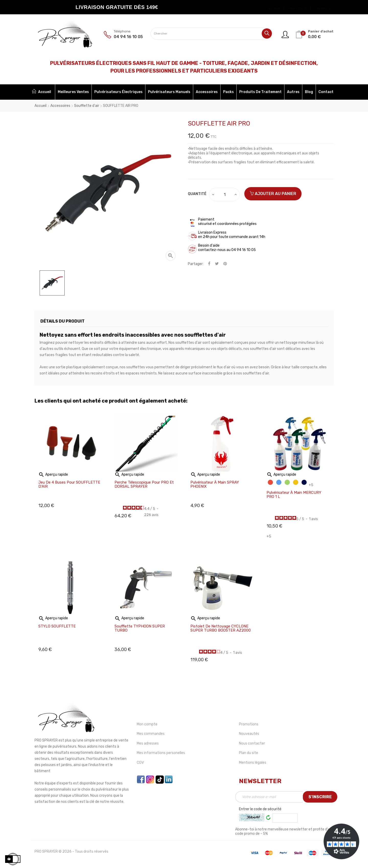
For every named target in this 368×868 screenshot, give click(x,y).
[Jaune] (296, 482)
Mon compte (147, 724)
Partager (209, 264)
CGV (140, 763)
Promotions (249, 724)
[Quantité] (225, 195)
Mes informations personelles (161, 753)
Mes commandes (151, 734)
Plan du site (249, 753)
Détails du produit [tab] (62, 321)
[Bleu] (279, 482)
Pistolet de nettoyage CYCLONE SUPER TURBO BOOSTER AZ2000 (221, 628)
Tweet (217, 264)
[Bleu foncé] (304, 482)
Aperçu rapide (53, 475)
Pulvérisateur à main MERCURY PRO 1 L (294, 495)
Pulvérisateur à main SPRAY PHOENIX (215, 484)
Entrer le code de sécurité (260, 809)
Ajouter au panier (273, 194)
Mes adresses (148, 743)
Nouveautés (249, 734)
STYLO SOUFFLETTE (57, 626)
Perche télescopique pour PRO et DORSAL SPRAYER (144, 484)
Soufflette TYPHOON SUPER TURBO (140, 628)
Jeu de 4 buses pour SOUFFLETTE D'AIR (69, 484)
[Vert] (287, 482)
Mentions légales (253, 763)
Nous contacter (252, 743)
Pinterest (225, 264)
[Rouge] (270, 482)
